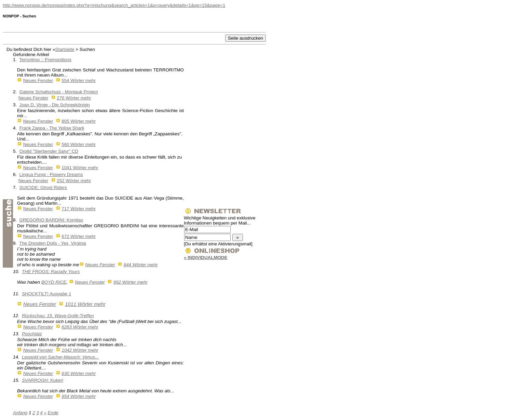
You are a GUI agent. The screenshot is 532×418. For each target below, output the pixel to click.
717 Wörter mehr (79, 209)
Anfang (20, 413)
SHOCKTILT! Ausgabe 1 (46, 294)
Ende (53, 413)
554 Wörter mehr (79, 80)
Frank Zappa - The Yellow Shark (52, 128)
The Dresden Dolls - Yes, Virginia (52, 243)
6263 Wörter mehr (80, 327)
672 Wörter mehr (79, 236)
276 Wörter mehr (74, 98)
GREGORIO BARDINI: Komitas (51, 220)
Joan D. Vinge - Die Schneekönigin (55, 105)
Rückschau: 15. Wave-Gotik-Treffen (58, 316)
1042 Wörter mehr (80, 350)
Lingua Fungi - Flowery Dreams (51, 174)
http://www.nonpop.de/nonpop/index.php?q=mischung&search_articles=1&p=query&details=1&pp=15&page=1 (114, 5)
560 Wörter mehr (79, 144)
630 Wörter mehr (79, 373)
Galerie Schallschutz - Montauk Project (59, 92)
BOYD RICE (54, 282)
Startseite (65, 49)
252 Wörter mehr (74, 181)
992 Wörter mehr (131, 282)
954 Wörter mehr (79, 396)
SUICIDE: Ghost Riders (43, 187)
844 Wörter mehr (141, 265)
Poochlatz (32, 334)
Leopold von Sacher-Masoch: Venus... (60, 357)
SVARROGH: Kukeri (43, 380)
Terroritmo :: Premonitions (45, 60)
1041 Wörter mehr (80, 168)
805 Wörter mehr (79, 121)
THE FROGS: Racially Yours (51, 272)
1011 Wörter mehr (85, 304)
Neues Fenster (38, 80)
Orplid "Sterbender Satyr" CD (49, 151)
